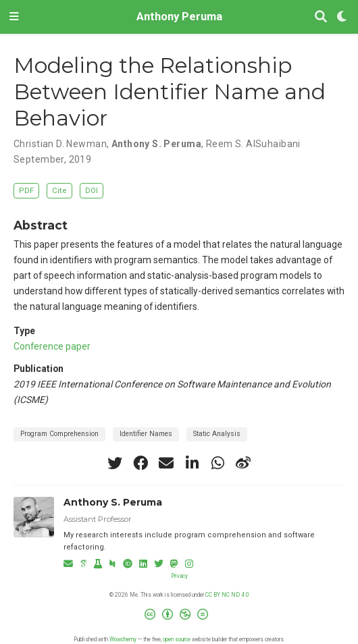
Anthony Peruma (179, 17)
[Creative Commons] (179, 617)
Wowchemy (123, 639)
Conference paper (52, 346)
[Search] (321, 17)
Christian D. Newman (60, 144)
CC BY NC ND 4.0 (227, 595)
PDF (26, 191)
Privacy (179, 576)
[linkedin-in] (192, 463)
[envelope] (166, 463)
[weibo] (243, 463)
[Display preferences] (342, 17)
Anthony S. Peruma (156, 144)
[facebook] (140, 463)
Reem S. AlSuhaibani (253, 144)
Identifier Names (146, 434)
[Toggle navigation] (14, 17)
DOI (92, 191)
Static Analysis (217, 434)
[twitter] (115, 463)
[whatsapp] (218, 463)
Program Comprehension (59, 434)
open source (177, 639)
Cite (59, 191)
